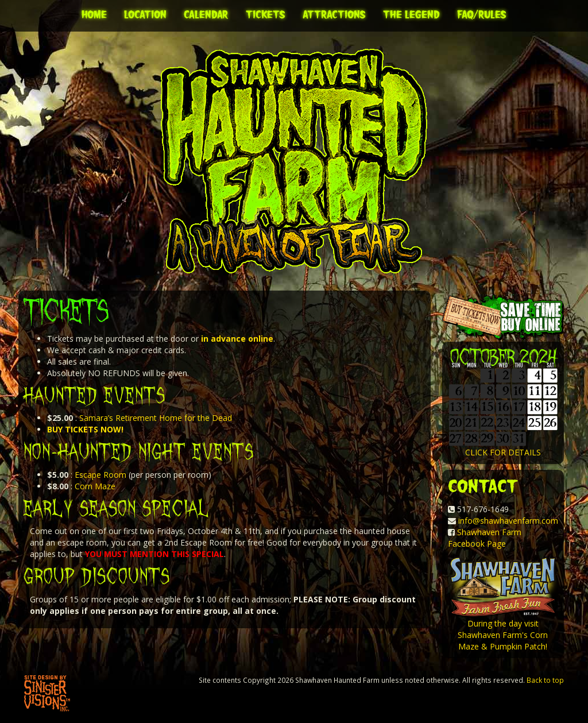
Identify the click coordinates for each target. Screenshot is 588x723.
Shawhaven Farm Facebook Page (485, 538)
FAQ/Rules (482, 14)
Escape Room (100, 475)
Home (94, 14)
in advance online (237, 339)
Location (145, 14)
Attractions (334, 14)
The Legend (411, 14)
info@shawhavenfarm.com (508, 521)
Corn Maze (95, 486)
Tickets (266, 14)
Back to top (545, 680)
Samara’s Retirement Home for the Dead (156, 418)
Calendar (206, 14)
